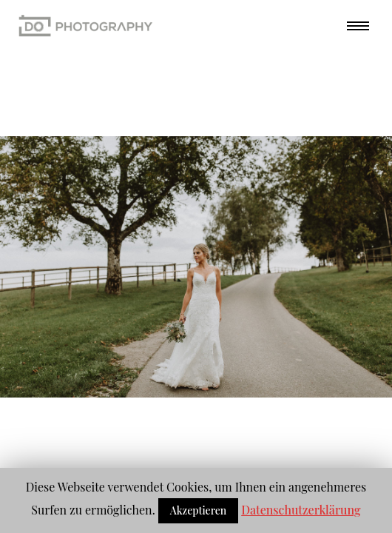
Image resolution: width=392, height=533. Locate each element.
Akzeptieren (199, 510)
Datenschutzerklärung (301, 510)
